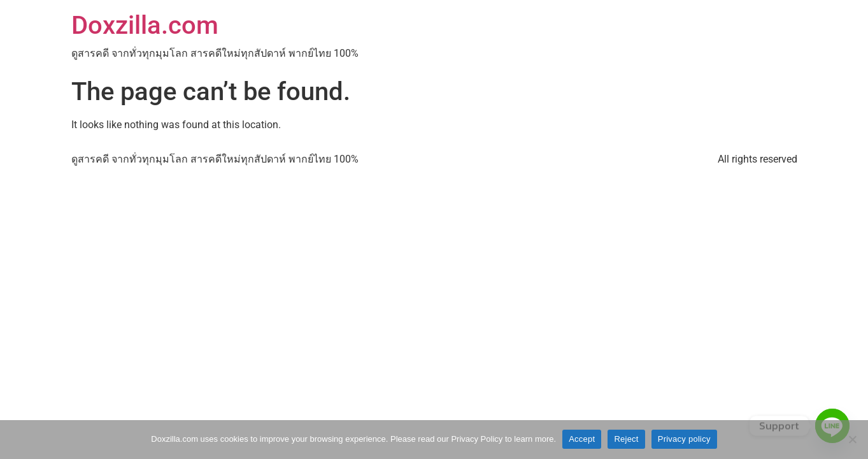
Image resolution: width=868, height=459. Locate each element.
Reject (626, 439)
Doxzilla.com (145, 25)
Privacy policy (684, 439)
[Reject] (852, 439)
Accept (582, 439)
